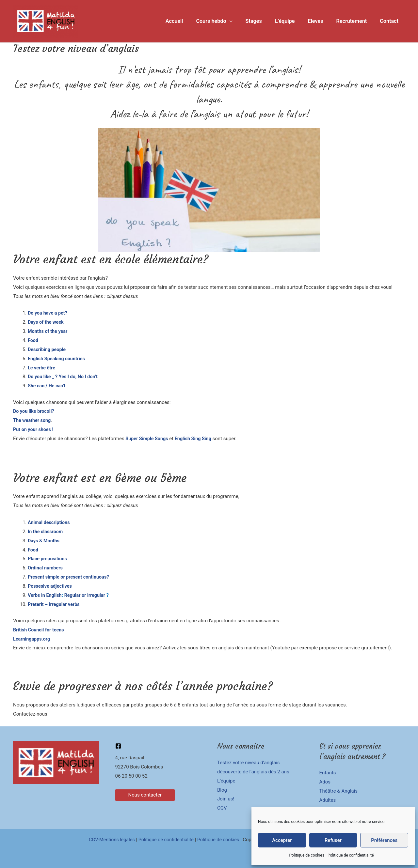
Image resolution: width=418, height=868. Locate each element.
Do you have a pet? (48, 313)
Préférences (384, 840)
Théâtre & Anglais (339, 791)
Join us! (226, 799)
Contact (390, 21)
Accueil (190, 21)
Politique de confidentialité (351, 855)
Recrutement (355, 21)
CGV (222, 808)
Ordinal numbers (46, 568)
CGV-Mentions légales (110, 840)
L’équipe (294, 21)
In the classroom (46, 532)
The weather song (33, 420)
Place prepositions (48, 559)
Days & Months (44, 541)
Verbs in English (46, 595)
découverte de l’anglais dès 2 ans (253, 772)
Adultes (328, 800)
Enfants (328, 773)
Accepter (282, 840)
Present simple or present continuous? (70, 577)
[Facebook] (118, 746)
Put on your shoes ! (34, 429)
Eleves (322, 21)
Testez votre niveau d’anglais (249, 763)
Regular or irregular (87, 595)
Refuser (333, 840)
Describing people (48, 349)
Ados (325, 782)
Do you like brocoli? (34, 411)
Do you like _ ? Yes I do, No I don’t (64, 377)
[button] (145, 795)
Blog (222, 790)
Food (33, 340)
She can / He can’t (48, 386)
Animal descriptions (50, 522)
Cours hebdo (225, 21)
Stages (265, 21)
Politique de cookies (307, 855)
